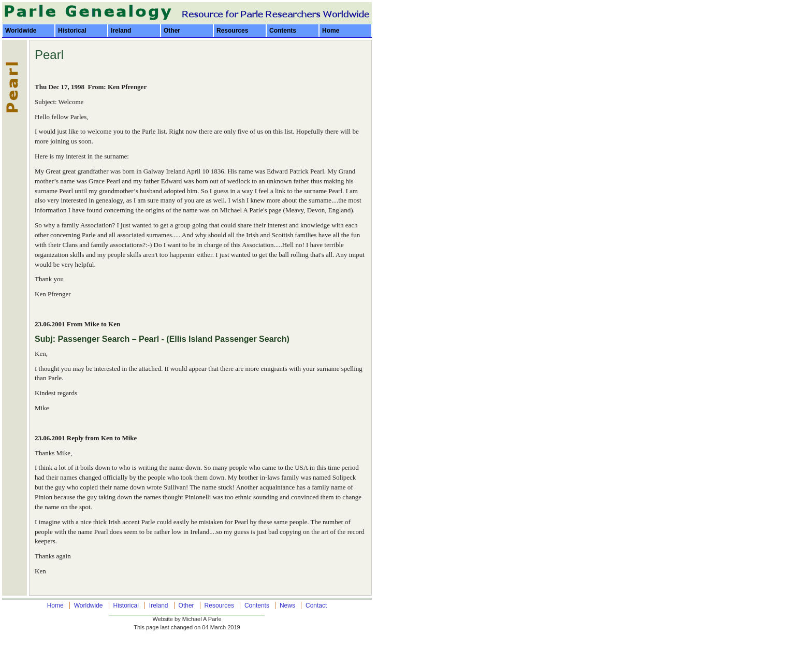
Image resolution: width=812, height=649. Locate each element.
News (287, 605)
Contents (283, 31)
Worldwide (21, 31)
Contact (316, 605)
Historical (72, 31)
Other (172, 31)
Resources (232, 31)
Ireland (121, 31)
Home (331, 31)
